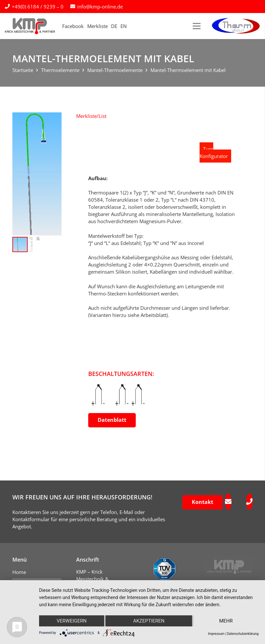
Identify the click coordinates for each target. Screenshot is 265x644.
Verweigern (72, 621)
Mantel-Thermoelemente (115, 70)
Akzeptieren (149, 621)
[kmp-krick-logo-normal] (30, 26)
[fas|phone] (249, 502)
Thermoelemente (60, 70)
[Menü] (197, 26)
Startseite (23, 70)
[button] (91, 116)
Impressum (216, 634)
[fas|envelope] (228, 502)
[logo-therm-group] (236, 26)
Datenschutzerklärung (243, 634)
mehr (226, 621)
